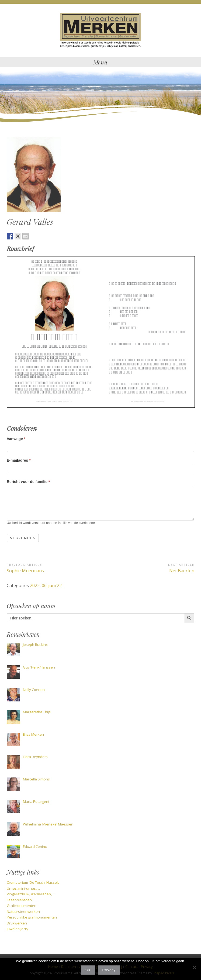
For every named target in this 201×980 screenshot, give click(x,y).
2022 (35, 585)
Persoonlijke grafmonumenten (32, 917)
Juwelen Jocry (18, 929)
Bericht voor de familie (28, 482)
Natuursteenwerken (23, 912)
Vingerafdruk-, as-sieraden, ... (31, 894)
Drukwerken (17, 923)
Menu (100, 62)
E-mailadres (19, 460)
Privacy (109, 970)
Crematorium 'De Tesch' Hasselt (33, 882)
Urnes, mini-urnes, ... (23, 888)
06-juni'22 (52, 585)
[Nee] (194, 967)
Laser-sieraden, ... (21, 900)
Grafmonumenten (22, 906)
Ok (88, 970)
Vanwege (16, 439)
